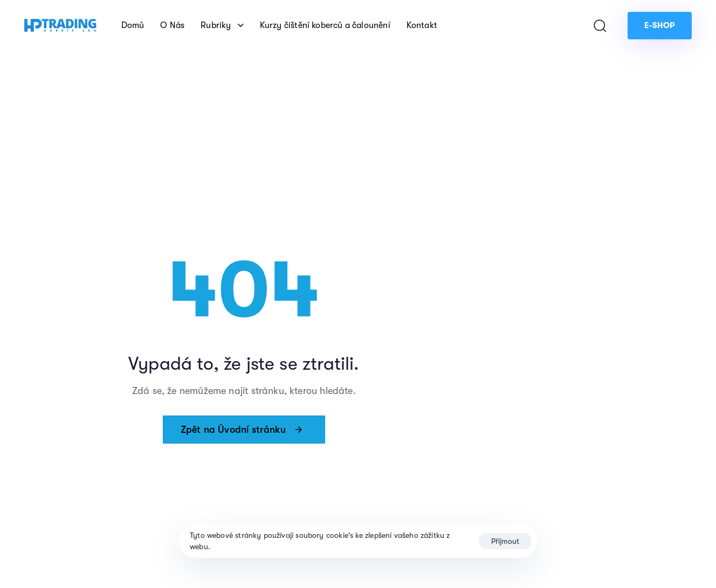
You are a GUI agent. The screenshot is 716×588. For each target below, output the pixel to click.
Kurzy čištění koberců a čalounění (325, 25)
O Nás (172, 25)
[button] (600, 25)
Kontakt (422, 25)
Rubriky (222, 25)
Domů (133, 25)
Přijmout (505, 541)
